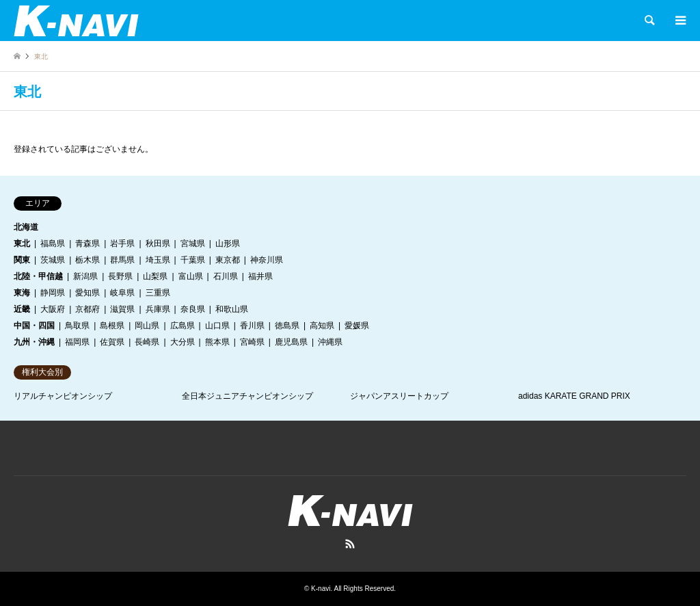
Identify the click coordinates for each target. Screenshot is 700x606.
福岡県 (77, 342)
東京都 (228, 260)
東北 (22, 243)
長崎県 (147, 342)
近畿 (22, 309)
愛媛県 (357, 326)
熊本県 (217, 342)
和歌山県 (232, 309)
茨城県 (53, 260)
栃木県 (87, 260)
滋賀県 (122, 309)
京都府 (87, 309)
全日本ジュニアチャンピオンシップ (247, 396)
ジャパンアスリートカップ (399, 396)
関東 (22, 260)
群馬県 (122, 260)
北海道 (26, 227)
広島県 (183, 326)
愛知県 (87, 293)
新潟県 (85, 276)
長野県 (120, 276)
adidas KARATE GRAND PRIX (574, 396)
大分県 (183, 342)
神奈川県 (267, 260)
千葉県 (193, 260)
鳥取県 (77, 326)
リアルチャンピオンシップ (63, 396)
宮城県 (193, 243)
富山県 (191, 276)
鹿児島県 (291, 342)
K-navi (321, 589)
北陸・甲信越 (38, 276)
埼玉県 (158, 260)
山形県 (228, 243)
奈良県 (193, 309)
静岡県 (53, 293)
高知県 (322, 326)
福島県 (53, 243)
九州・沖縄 (34, 342)
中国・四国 (34, 326)
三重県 (158, 293)
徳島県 (287, 326)
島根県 (112, 326)
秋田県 (158, 243)
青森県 (87, 243)
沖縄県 (330, 342)
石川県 (226, 276)
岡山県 (147, 326)
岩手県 (122, 243)
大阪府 (53, 309)
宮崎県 (252, 342)
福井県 (260, 276)
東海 (22, 293)
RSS (350, 544)
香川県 (252, 326)
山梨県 (155, 276)
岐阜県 (122, 293)
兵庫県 (158, 309)
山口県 (217, 326)
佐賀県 (112, 342)
